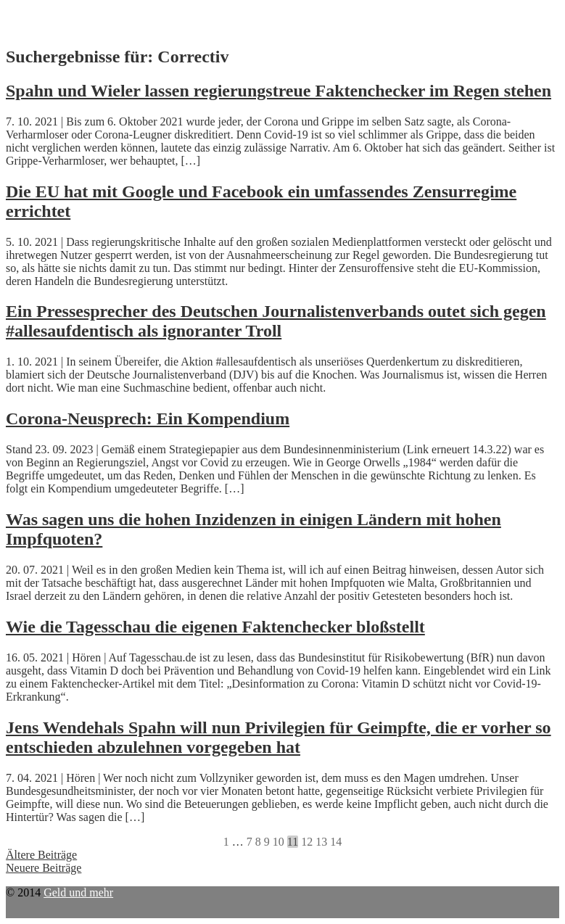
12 (307, 842)
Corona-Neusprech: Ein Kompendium (148, 418)
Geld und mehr (78, 892)
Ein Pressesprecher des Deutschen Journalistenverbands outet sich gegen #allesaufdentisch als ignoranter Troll (276, 321)
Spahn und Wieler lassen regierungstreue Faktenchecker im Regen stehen (279, 91)
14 (336, 842)
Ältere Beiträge (41, 855)
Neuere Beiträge (44, 868)
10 (279, 842)
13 (321, 842)
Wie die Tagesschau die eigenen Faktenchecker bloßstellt (215, 627)
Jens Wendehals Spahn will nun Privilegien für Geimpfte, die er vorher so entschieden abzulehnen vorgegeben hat (279, 737)
